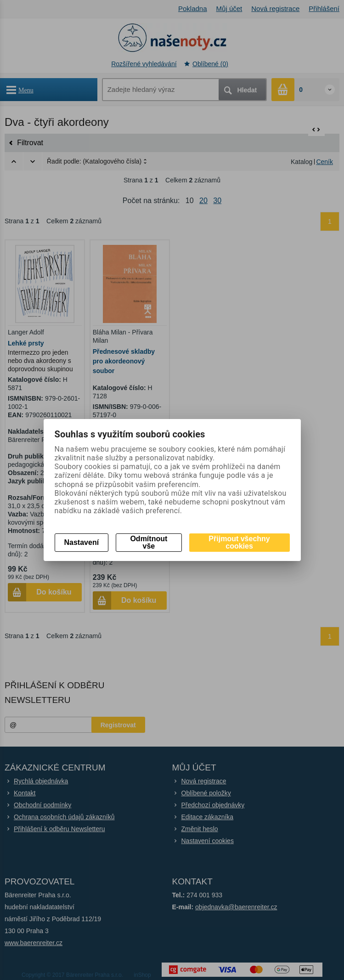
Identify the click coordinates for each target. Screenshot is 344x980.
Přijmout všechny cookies (239, 542)
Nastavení (82, 542)
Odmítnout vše (149, 542)
